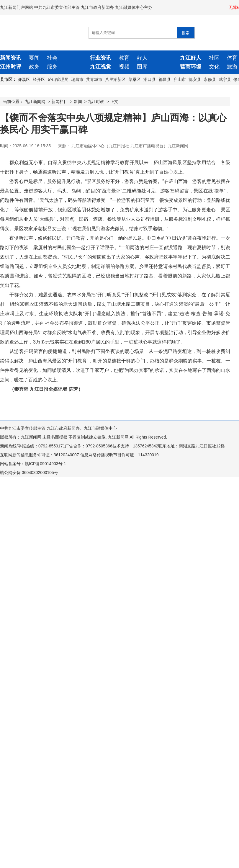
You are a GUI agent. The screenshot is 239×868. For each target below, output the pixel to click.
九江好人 (191, 58)
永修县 (210, 79)
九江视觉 (101, 67)
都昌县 (165, 79)
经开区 (39, 79)
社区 (214, 58)
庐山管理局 (58, 79)
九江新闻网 (35, 102)
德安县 (195, 79)
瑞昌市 (77, 79)
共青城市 (94, 79)
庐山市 (180, 79)
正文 (114, 102)
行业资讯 (101, 58)
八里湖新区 (115, 79)
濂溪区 (24, 79)
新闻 (78, 102)
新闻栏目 (60, 102)
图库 (142, 67)
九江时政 (96, 102)
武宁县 (225, 79)
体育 (232, 58)
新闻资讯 (11, 58)
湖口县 (150, 79)
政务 (34, 67)
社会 (52, 58)
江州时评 (11, 67)
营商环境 (191, 67)
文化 (214, 67)
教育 (124, 58)
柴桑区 (135, 79)
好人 (142, 58)
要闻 (34, 58)
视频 (124, 67)
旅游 (232, 67)
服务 (52, 67)
